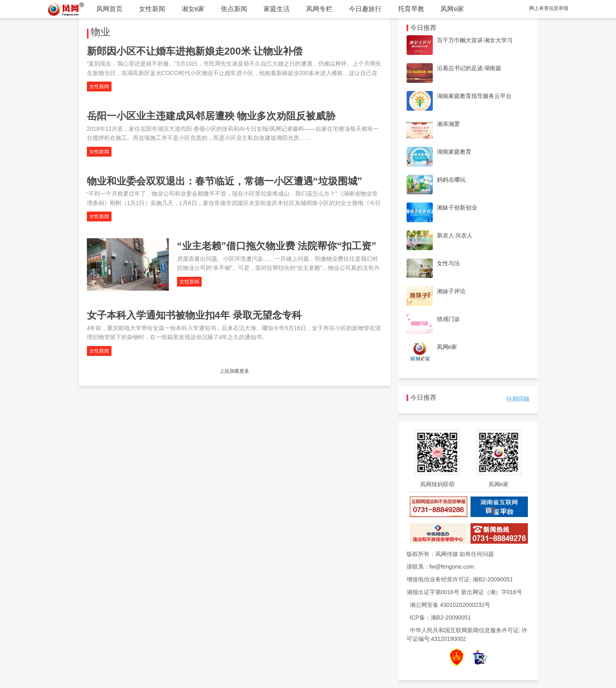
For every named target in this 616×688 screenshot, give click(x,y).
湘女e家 (193, 9)
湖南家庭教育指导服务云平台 (474, 96)
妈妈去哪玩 (451, 180)
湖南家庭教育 (454, 152)
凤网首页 (109, 9)
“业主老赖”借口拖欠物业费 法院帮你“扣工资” (277, 246)
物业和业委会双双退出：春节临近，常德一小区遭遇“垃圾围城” (225, 181)
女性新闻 (152, 9)
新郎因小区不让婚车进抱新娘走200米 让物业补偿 (195, 51)
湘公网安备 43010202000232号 (450, 605)
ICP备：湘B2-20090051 (440, 617)
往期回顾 (518, 399)
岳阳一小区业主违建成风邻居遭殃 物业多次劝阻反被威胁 (211, 116)
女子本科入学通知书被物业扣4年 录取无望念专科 (194, 315)
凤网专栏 (319, 9)
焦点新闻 (234, 9)
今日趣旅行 (365, 9)
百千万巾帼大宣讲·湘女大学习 (475, 40)
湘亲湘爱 (448, 124)
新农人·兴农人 (455, 235)
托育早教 (411, 9)
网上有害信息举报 (549, 8)
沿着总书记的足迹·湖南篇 (469, 68)
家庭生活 (277, 9)
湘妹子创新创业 (457, 207)
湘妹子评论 (451, 291)
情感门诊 (448, 319)
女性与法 (448, 263)
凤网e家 (452, 9)
